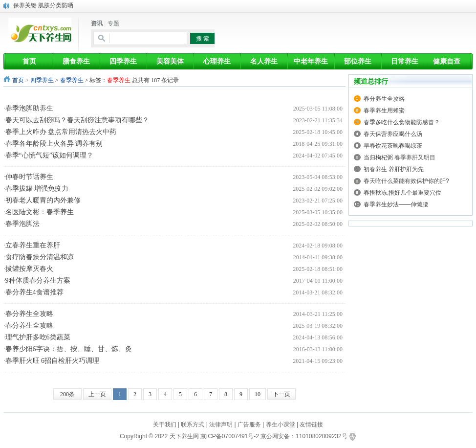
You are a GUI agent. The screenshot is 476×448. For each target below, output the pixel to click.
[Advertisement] (179, 95)
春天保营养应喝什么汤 (393, 134)
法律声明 (221, 425)
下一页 (281, 394)
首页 (18, 80)
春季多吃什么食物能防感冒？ (402, 122)
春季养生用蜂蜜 (384, 111)
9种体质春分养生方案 (38, 280)
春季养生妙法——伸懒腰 (396, 204)
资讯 (97, 23)
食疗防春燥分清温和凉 (40, 257)
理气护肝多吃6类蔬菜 (38, 337)
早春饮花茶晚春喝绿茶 (393, 146)
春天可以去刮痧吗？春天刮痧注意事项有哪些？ (77, 120)
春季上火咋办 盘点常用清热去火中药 (61, 132)
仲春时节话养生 (29, 177)
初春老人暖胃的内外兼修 (43, 200)
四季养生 (42, 80)
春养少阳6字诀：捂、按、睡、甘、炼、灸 (69, 349)
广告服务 (249, 425)
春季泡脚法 (22, 224)
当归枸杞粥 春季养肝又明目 (400, 157)
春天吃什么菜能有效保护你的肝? (406, 181)
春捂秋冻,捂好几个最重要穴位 (402, 193)
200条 (67, 394)
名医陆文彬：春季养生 (40, 212)
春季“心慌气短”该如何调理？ (49, 155)
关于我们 (165, 425)
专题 (113, 23)
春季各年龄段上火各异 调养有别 (54, 144)
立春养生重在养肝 (33, 245)
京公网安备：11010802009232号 (304, 436)
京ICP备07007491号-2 (230, 436)
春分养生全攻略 (29, 314)
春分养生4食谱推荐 (34, 292)
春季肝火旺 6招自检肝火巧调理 (53, 361)
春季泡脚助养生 (29, 108)
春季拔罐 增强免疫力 (37, 189)
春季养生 (72, 80)
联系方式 (193, 425)
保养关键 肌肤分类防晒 (43, 5)
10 (258, 394)
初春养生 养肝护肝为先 (394, 169)
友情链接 (311, 425)
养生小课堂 (281, 425)
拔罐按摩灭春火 (29, 269)
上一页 (97, 394)
